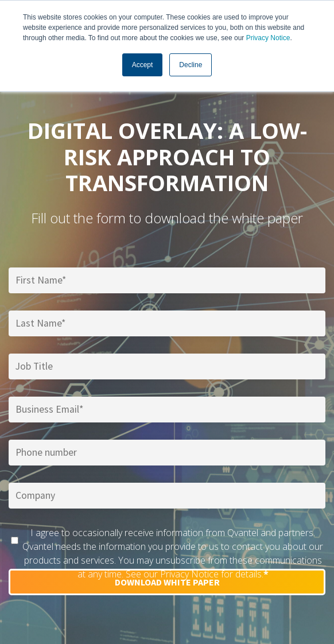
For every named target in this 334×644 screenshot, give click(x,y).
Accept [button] (143, 65)
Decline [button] (191, 65)
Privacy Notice (268, 38)
